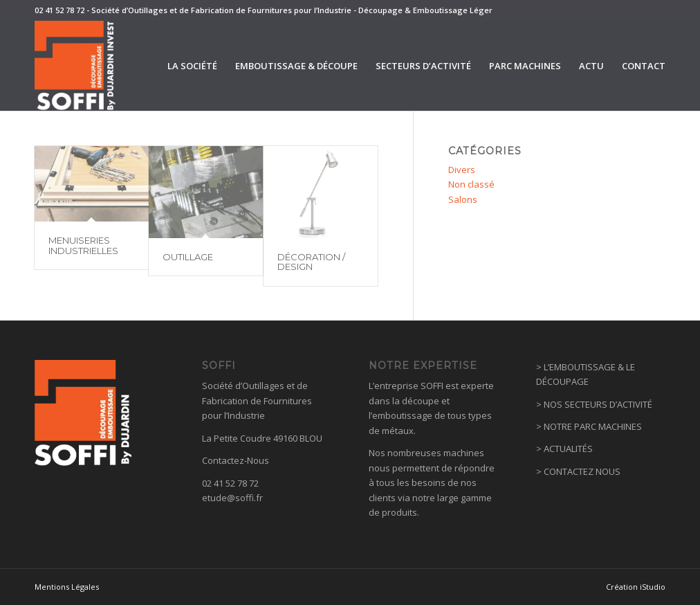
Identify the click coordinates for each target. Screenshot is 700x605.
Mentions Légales (67, 587)
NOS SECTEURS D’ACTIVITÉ (598, 404)
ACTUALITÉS (568, 449)
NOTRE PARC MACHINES (593, 426)
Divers (462, 170)
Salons (463, 199)
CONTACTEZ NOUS (582, 471)
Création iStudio (636, 587)
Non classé (471, 184)
